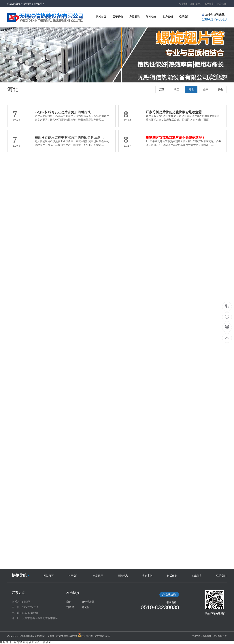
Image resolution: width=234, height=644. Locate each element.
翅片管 (70, 607)
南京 (69, 602)
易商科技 (207, 636)
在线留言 (209, 4)
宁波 (20, 642)
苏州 (8, 642)
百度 (192, 4)
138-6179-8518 (227, 307)
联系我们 (221, 4)
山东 (206, 90)
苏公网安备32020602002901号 (96, 636)
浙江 (176, 90)
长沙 (43, 642)
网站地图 (183, 4)
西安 (49, 642)
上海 (14, 642)
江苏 (162, 90)
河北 (191, 90)
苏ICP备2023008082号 (67, 636)
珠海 (3, 642)
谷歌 (198, 4)
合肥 (31, 642)
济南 (26, 642)
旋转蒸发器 (88, 602)
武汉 (37, 642)
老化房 (86, 607)
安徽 (220, 90)
